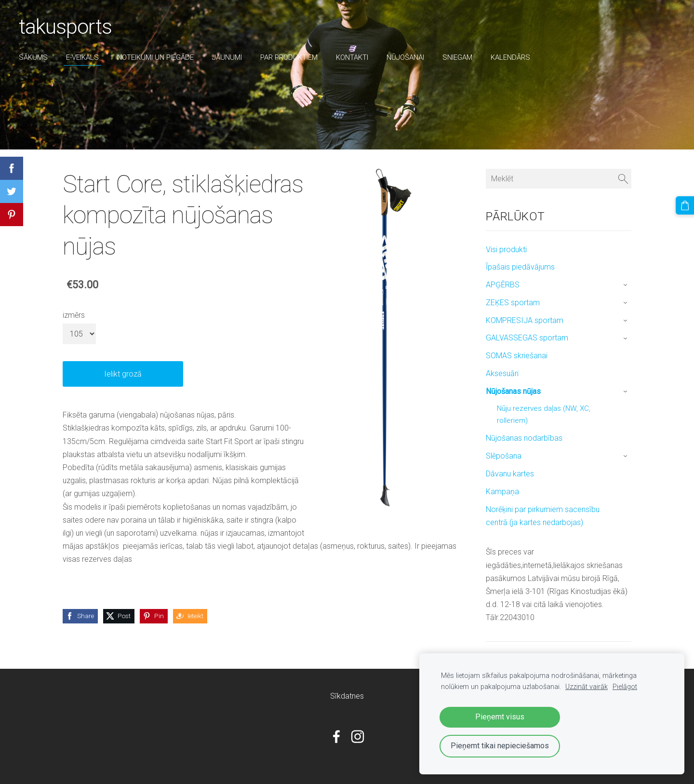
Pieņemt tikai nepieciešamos (500, 746)
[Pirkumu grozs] (685, 205)
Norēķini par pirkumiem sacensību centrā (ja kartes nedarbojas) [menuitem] (543, 516)
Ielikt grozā (123, 374)
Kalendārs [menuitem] (511, 57)
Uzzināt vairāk (587, 687)
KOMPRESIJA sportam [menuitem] (525, 320)
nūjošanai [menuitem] (406, 57)
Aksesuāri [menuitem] (502, 373)
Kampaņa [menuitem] (502, 492)
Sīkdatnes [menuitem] (347, 696)
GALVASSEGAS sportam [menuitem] (527, 338)
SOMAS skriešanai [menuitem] (517, 356)
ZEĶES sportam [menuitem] (513, 303)
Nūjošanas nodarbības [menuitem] (524, 438)
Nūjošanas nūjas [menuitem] (513, 391)
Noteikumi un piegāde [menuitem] (156, 57)
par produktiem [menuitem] (289, 57)
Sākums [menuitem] (34, 57)
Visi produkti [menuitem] (506, 250)
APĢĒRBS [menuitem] (503, 285)
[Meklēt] (559, 179)
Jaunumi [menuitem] (227, 57)
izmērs (74, 315)
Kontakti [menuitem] (353, 57)
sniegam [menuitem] (458, 57)
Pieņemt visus (500, 717)
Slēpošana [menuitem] (504, 456)
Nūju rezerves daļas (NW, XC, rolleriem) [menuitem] (544, 415)
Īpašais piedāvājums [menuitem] (520, 267)
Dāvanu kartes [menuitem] (510, 474)
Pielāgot (625, 687)
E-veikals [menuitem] (83, 57)
